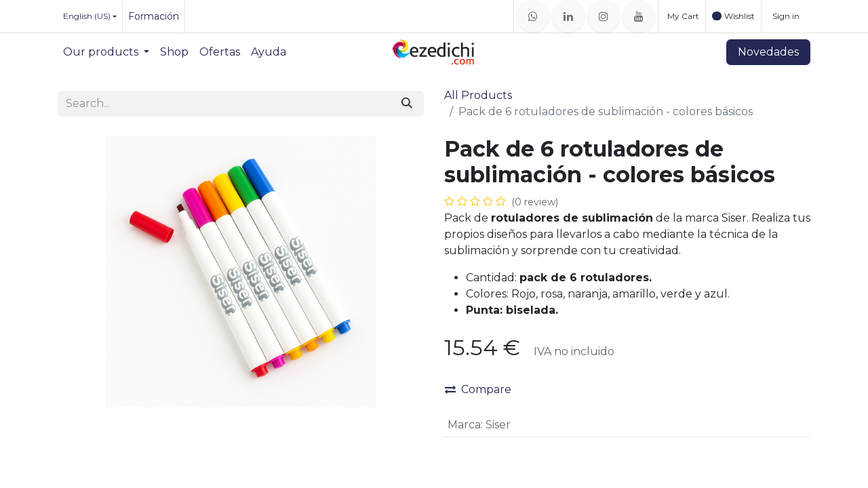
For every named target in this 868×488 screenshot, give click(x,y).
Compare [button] (478, 389)
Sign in (786, 16)
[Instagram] (604, 16)
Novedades (768, 52)
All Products (478, 95)
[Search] (407, 104)
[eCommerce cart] (682, 16)
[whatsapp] (533, 16)
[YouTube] (639, 16)
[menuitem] (106, 52)
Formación (154, 16)
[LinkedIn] (568, 16)
